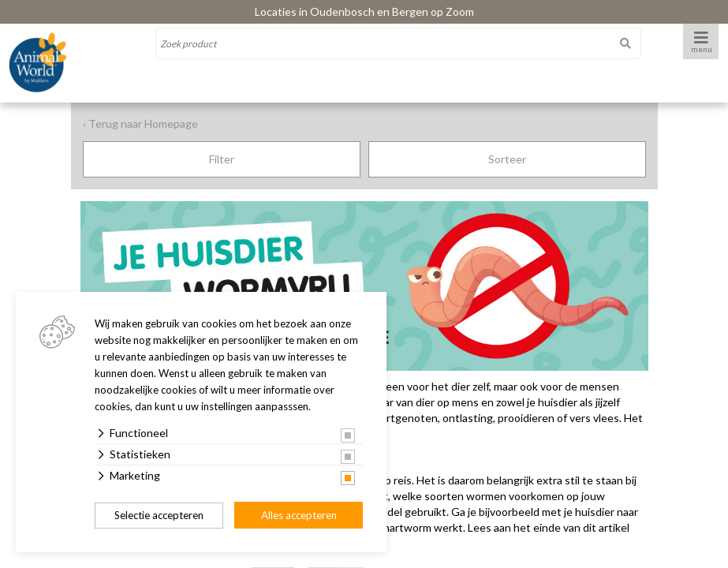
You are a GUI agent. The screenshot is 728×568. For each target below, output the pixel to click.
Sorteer (507, 159)
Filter (222, 159)
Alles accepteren (299, 515)
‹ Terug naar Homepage (140, 123)
